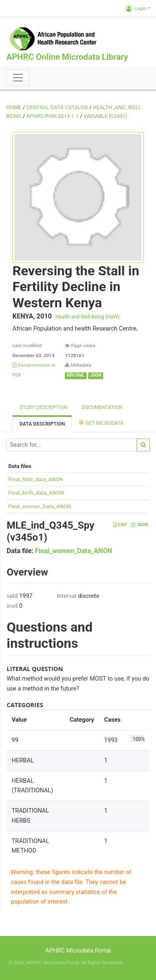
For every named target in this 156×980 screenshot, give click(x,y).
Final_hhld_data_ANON (36, 479)
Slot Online (136, 963)
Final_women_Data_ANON (40, 506)
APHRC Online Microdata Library (67, 57)
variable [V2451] (105, 116)
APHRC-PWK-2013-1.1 (52, 116)
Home (14, 107)
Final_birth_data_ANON (36, 493)
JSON (140, 525)
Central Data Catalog (57, 107)
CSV (120, 525)
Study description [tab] (43, 407)
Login (136, 8)
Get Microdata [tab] (101, 423)
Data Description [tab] (42, 424)
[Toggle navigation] (18, 78)
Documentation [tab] (102, 407)
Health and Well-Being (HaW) (87, 317)
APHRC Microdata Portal (78, 951)
